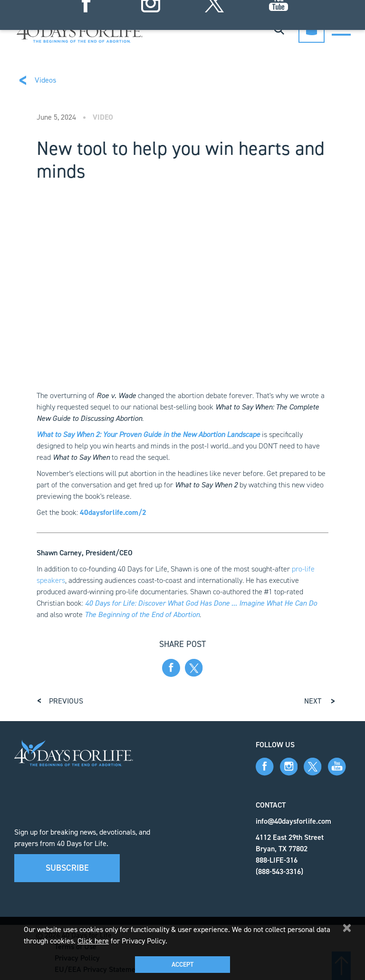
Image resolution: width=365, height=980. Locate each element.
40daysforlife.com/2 (113, 512)
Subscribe (67, 868)
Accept (182, 965)
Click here (93, 941)
